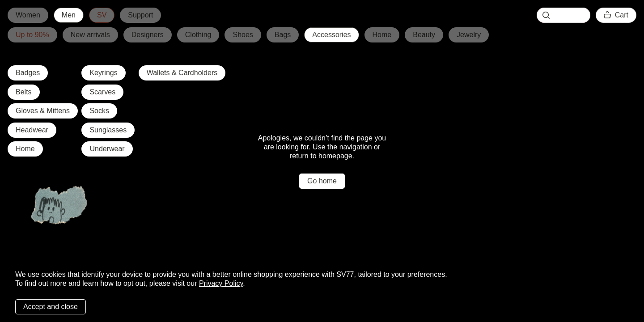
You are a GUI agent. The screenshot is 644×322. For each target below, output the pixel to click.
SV (102, 15)
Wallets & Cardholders (182, 73)
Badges (28, 73)
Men (69, 15)
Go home (322, 181)
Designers (148, 35)
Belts (24, 92)
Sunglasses (108, 130)
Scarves (102, 92)
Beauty (424, 35)
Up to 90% (32, 35)
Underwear (107, 149)
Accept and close (51, 307)
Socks (99, 111)
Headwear (32, 130)
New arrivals (90, 35)
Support (140, 15)
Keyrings (103, 73)
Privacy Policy (221, 283)
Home (382, 35)
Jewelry (469, 35)
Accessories (331, 35)
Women (28, 15)
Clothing (198, 35)
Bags (283, 35)
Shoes (243, 35)
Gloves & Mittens (43, 111)
